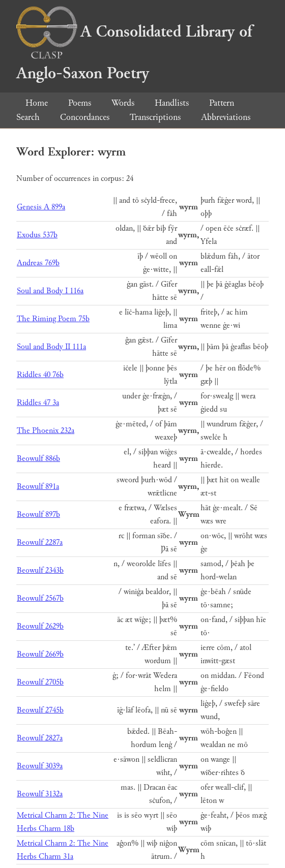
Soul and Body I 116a (50, 291)
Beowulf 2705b (40, 682)
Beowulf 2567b (40, 598)
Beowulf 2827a (40, 738)
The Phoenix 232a (46, 431)
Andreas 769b (38, 263)
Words (123, 103)
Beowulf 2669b (40, 654)
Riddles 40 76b (40, 375)
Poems (80, 103)
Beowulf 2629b (40, 626)
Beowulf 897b (38, 515)
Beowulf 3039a (40, 766)
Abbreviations (226, 117)
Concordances (85, 117)
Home (37, 103)
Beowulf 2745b (40, 710)
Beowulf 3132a (40, 794)
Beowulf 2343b (40, 570)
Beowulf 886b (38, 459)
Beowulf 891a (38, 487)
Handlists (172, 103)
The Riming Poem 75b (53, 319)
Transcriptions (155, 117)
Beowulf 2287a (40, 542)
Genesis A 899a (41, 207)
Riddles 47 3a (38, 403)
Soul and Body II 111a (51, 347)
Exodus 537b (37, 235)
